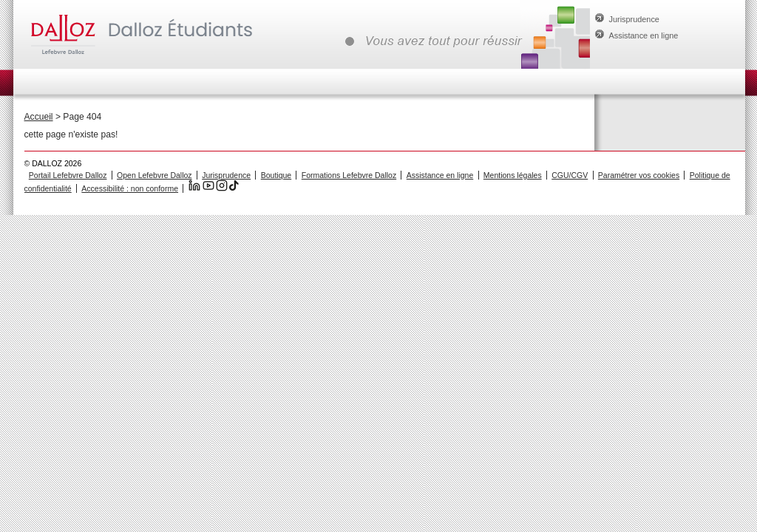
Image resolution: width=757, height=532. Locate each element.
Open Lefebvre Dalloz (155, 175)
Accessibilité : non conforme (130, 188)
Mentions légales (513, 175)
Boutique (276, 175)
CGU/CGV (570, 175)
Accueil (39, 117)
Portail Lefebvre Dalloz (68, 175)
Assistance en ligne (644, 35)
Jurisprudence (634, 19)
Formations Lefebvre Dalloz (349, 175)
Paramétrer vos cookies (639, 175)
